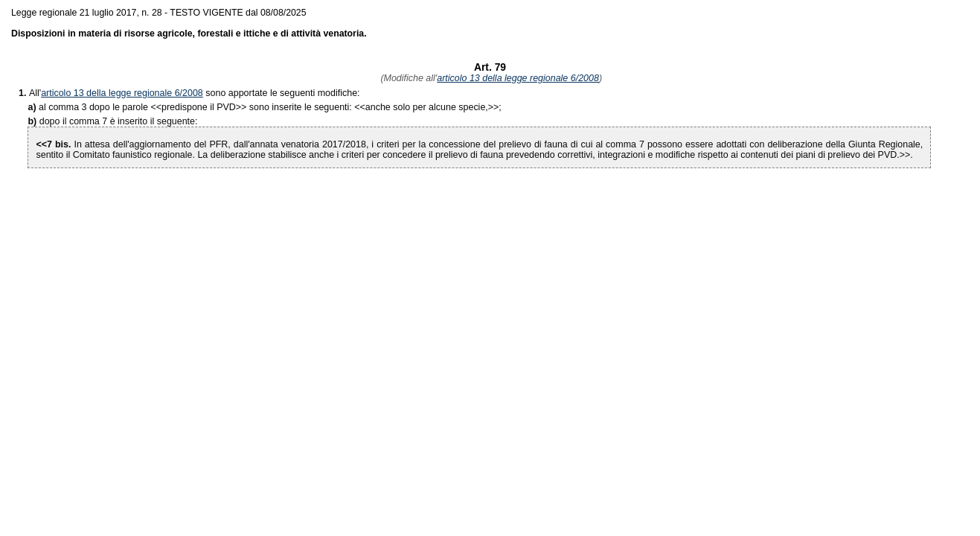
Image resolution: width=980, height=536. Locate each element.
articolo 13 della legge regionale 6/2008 (518, 78)
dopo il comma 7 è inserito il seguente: (119, 121)
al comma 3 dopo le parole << (100, 107)
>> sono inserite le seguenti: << (263, 107)
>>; (433, 107)
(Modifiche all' (407, 78)
